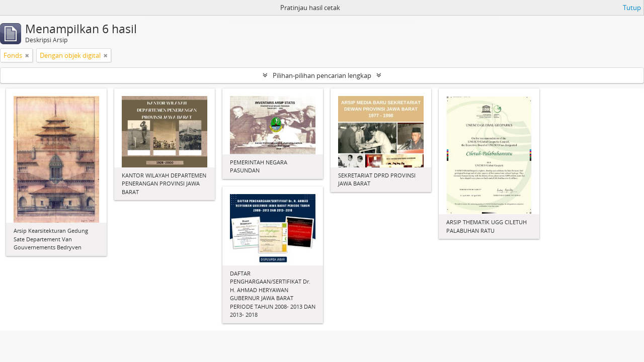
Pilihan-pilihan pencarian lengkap (322, 75)
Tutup (632, 8)
